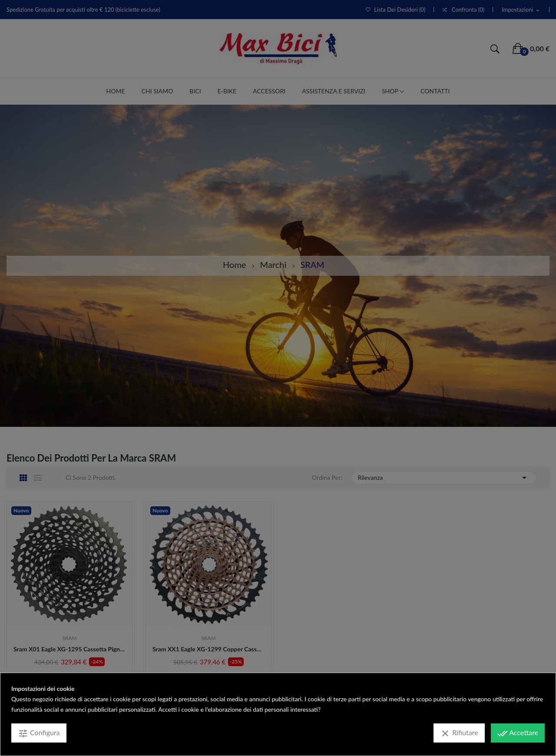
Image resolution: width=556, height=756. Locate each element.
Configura (39, 733)
